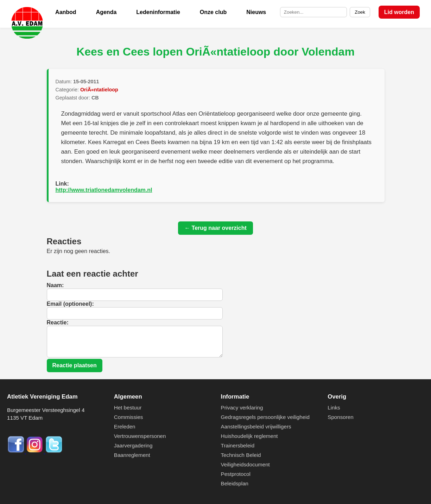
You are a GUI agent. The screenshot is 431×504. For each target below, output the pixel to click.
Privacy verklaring (242, 408)
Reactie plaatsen (75, 365)
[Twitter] (54, 451)
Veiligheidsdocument (245, 464)
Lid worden (399, 12)
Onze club (213, 12)
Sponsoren (340, 417)
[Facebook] (17, 451)
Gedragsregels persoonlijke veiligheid (265, 417)
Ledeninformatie (158, 12)
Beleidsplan (235, 483)
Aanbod (66, 12)
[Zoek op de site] (313, 12)
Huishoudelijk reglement (249, 436)
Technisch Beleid (241, 455)
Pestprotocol (236, 474)
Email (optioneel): (70, 304)
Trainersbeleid (238, 445)
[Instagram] (36, 451)
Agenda (106, 12)
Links (334, 408)
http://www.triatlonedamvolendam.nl (104, 190)
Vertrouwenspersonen (140, 436)
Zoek (360, 12)
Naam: (55, 285)
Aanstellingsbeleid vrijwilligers (256, 427)
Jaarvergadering (133, 445)
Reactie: (58, 322)
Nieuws (256, 12)
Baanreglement (132, 455)
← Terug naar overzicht (215, 228)
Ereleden (125, 427)
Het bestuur (128, 408)
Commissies (129, 417)
